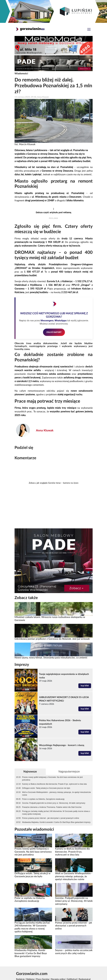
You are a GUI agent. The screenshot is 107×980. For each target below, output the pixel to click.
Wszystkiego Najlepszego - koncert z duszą (62, 745)
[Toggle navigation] (89, 30)
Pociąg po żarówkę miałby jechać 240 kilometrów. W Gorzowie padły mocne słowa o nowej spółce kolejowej (56, 813)
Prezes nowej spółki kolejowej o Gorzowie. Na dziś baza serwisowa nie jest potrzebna (52, 779)
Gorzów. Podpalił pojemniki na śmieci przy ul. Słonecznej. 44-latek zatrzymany (54, 803)
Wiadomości (21, 74)
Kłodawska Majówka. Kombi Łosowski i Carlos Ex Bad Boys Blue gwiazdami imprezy (56, 822)
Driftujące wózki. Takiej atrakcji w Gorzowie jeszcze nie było (46, 788)
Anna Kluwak (45, 431)
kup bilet (85, 686)
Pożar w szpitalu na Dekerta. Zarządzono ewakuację (43, 799)
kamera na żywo (71, 483)
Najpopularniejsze (69, 772)
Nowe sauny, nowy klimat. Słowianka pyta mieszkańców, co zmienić (51, 658)
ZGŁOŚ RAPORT (54, 332)
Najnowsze (30, 772)
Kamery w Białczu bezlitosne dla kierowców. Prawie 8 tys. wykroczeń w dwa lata (54, 784)
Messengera (47, 321)
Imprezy (22, 665)
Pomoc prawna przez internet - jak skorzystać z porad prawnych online (51, 818)
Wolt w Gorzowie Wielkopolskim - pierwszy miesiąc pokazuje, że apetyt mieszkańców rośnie (56, 794)
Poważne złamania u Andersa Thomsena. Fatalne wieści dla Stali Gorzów (52, 807)
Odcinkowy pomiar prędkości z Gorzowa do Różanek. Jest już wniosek (52, 639)
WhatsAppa (60, 321)
